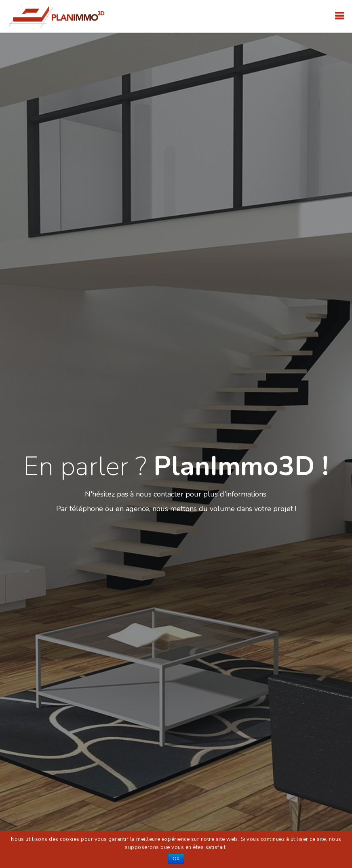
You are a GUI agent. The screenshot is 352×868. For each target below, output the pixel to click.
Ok (176, 859)
